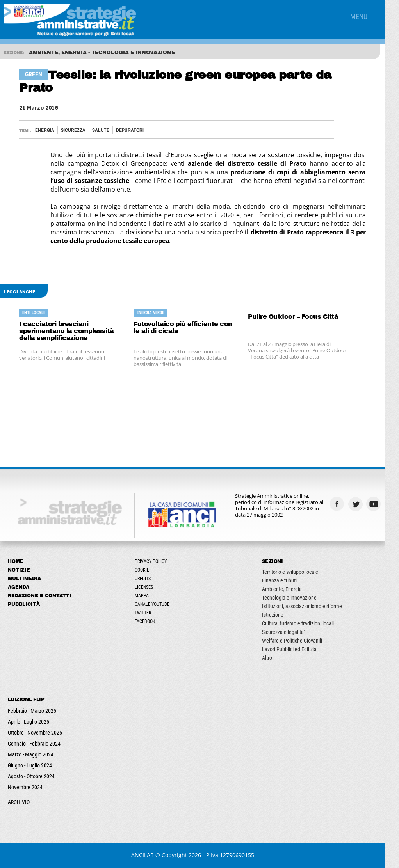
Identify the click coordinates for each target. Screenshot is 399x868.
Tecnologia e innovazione (299, 598)
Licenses (149, 587)
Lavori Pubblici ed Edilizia (299, 649)
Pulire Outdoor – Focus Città (302, 317)
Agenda (19, 587)
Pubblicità (24, 604)
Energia (45, 130)
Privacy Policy (156, 561)
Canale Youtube (157, 604)
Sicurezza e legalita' (293, 632)
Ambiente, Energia (291, 589)
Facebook (150, 621)
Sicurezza (74, 130)
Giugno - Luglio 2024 (30, 765)
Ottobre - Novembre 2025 (35, 733)
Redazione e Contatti (40, 596)
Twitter (148, 613)
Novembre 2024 (25, 787)
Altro (276, 658)
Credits (148, 579)
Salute (102, 130)
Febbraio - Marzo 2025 (32, 711)
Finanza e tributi (289, 580)
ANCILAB (150, 855)
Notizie (19, 570)
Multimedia (24, 579)
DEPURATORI (131, 130)
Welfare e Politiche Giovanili (301, 641)
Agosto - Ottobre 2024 (31, 776)
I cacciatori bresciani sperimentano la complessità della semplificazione (67, 331)
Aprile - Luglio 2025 (28, 722)
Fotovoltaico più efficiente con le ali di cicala (188, 327)
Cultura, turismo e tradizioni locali (307, 623)
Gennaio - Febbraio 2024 (34, 744)
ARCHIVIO (19, 802)
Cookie (147, 570)
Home (16, 561)
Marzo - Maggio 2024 (31, 754)
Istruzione (282, 615)
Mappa (147, 596)
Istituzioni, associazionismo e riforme (311, 606)
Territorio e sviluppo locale (299, 572)
